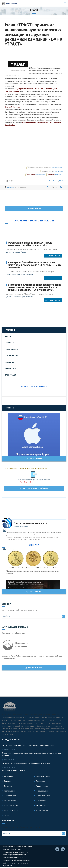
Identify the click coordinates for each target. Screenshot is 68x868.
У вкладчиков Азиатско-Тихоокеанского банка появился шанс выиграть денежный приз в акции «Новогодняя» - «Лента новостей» (34, 287)
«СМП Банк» (41, 801)
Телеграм (63, 849)
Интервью (10, 343)
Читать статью (53, 256)
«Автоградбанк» (10, 796)
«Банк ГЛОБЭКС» (11, 811)
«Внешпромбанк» (11, 806)
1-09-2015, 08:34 (22, 187)
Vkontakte (57, 849)
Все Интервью (34, 459)
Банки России (54, 181)
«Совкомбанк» (42, 811)
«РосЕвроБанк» (42, 791)
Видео (8, 336)
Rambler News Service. (57, 168)
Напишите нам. (59, 175)
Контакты (7, 781)
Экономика (41, 781)
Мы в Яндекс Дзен (26, 482)
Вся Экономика (34, 592)
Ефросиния (11, 187)
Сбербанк (9, 362)
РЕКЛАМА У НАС (43, 776)
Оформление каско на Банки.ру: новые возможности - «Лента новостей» (30, 244)
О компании (8, 776)
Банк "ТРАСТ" (11, 375)
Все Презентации (34, 668)
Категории (10, 330)
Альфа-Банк (11, 369)
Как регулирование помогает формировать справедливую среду (28, 745)
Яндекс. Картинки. (58, 171)
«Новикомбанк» (10, 801)
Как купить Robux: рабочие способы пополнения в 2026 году (26, 763)
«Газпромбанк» (10, 791)
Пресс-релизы (11, 349)
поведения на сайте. (40, 175)
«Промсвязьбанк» (43, 796)
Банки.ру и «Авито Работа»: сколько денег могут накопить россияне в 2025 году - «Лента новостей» (35, 265)
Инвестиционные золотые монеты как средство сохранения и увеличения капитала (32, 754)
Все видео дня (12, 356)
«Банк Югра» (41, 806)
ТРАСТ (61, 181)
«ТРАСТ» (7, 815)
